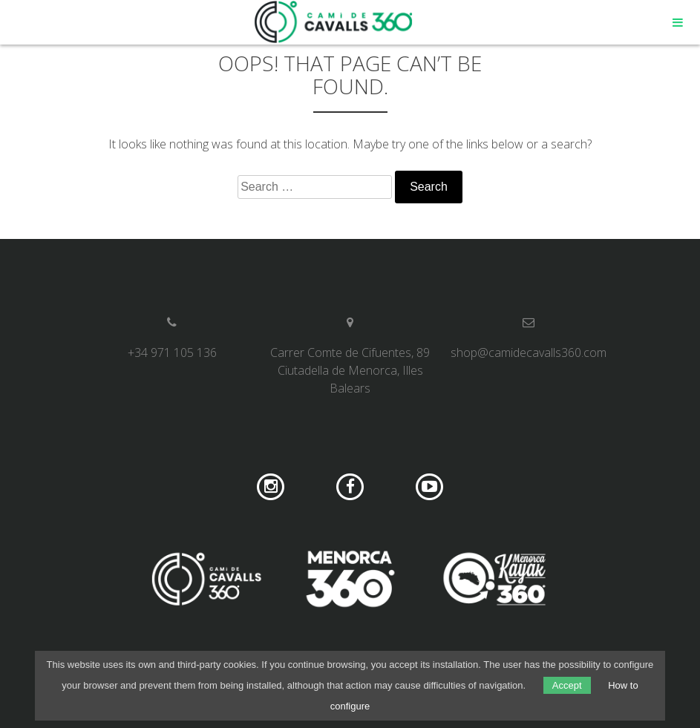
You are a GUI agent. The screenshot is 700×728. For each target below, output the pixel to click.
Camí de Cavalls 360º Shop (334, 22)
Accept (567, 685)
